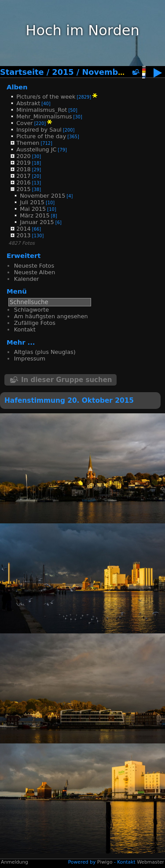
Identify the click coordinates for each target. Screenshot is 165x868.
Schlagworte (31, 310)
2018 (24, 169)
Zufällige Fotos (35, 323)
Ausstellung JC (36, 149)
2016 (24, 182)
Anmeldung (15, 862)
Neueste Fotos (34, 266)
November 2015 (117, 72)
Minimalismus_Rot (42, 110)
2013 (24, 235)
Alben (17, 87)
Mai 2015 (33, 209)
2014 (24, 229)
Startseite (22, 72)
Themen (28, 143)
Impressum (30, 359)
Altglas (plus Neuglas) (45, 352)
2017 (24, 176)
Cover (24, 123)
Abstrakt (28, 103)
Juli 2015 (32, 202)
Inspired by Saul (39, 130)
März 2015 (35, 215)
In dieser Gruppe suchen (67, 380)
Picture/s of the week (46, 97)
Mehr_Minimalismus (44, 116)
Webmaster (150, 862)
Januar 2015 (37, 222)
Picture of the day (41, 136)
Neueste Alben (35, 272)
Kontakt (25, 329)
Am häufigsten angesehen (51, 316)
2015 (63, 72)
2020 (24, 156)
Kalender (27, 279)
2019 (24, 163)
